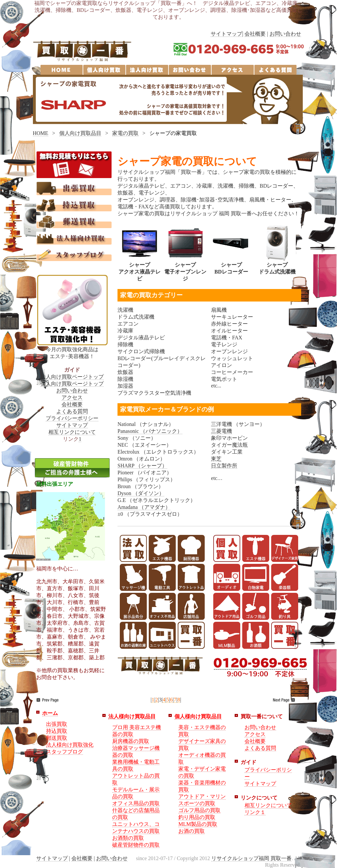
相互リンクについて (72, 432)
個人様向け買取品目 (198, 716)
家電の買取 (125, 133)
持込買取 (57, 731)
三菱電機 (221, 431)
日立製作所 (224, 466)
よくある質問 (72, 411)
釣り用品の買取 (197, 817)
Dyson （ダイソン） (141, 493)
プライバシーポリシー (72, 418)
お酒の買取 (192, 831)
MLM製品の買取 (198, 824)
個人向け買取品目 (80, 133)
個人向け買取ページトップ (72, 384)
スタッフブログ (65, 752)
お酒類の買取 (128, 838)
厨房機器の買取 (131, 741)
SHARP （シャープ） (142, 466)
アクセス (72, 397)
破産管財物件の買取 (136, 845)
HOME (41, 133)
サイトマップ (226, 34)
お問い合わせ (285, 34)
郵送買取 (57, 738)
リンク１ (255, 812)
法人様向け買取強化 (70, 745)
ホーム (50, 713)
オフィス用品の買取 (136, 803)
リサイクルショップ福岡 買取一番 (251, 858)
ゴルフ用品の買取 (199, 810)
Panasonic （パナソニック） (150, 431)
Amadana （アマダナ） (144, 507)
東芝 (216, 459)
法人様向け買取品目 (132, 716)
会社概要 (255, 34)
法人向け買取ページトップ (72, 377)
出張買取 (57, 724)
